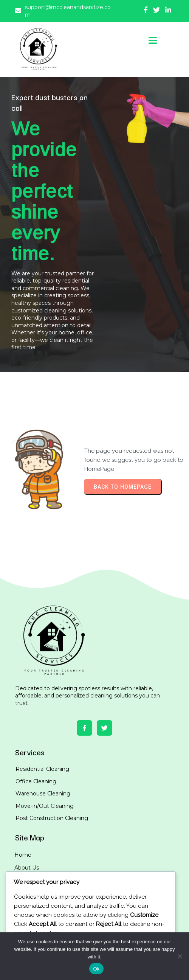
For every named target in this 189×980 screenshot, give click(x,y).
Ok (96, 969)
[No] (180, 956)
